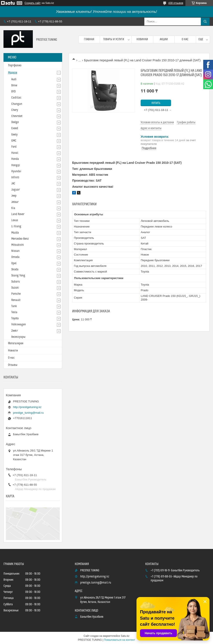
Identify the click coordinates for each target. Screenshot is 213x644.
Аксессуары (18, 337)
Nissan (15, 251)
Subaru (16, 282)
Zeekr (15, 331)
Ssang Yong (18, 276)
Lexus (15, 220)
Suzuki (15, 288)
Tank (14, 306)
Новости (13, 351)
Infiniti (15, 177)
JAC (13, 184)
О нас (185, 39)
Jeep (14, 196)
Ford (14, 147)
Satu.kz (125, 636)
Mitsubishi (18, 245)
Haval (15, 153)
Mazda (15, 233)
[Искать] (205, 22)
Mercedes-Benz (20, 239)
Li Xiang (16, 226)
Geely (14, 135)
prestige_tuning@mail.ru (28, 413)
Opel (14, 263)
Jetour (15, 202)
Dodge (15, 122)
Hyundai (16, 171)
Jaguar (16, 190)
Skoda (15, 269)
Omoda (15, 257)
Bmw (14, 85)
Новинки (142, 39)
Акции (164, 39)
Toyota (15, 318)
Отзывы (13, 365)
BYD (13, 92)
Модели (13, 73)
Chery (15, 110)
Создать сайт (33, 3)
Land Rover (18, 214)
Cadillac (16, 98)
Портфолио (15, 65)
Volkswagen (19, 325)
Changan (17, 104)
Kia (13, 208)
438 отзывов (176, 3)
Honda (15, 159)
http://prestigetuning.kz (27, 407)
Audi (14, 79)
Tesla (14, 312)
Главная (89, 39)
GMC (14, 141)
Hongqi (16, 165)
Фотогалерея (16, 343)
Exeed (15, 128)
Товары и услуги (114, 39)
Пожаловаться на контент (119, 640)
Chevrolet (17, 116)
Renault (16, 300)
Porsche (16, 294)
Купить (156, 103)
